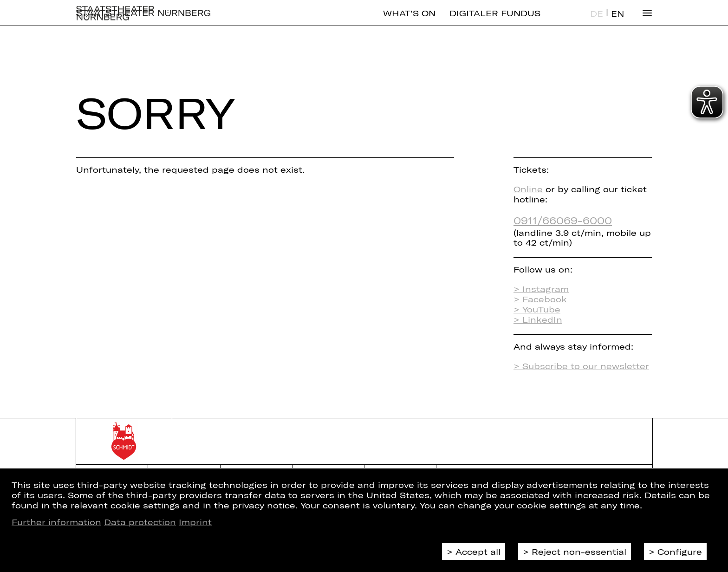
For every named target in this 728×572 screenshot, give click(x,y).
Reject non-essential (579, 552)
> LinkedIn (538, 319)
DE (597, 21)
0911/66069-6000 (563, 220)
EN (617, 21)
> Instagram (541, 289)
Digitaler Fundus (495, 21)
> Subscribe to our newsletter (581, 366)
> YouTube (537, 309)
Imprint (195, 522)
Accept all (478, 552)
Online (528, 189)
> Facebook (540, 299)
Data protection (140, 522)
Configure (680, 552)
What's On (409, 21)
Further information (56, 522)
